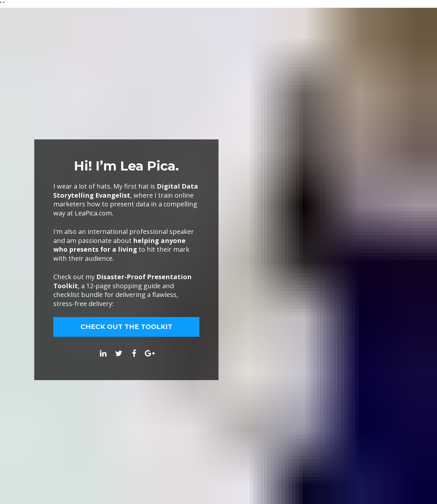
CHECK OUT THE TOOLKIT (126, 327)
